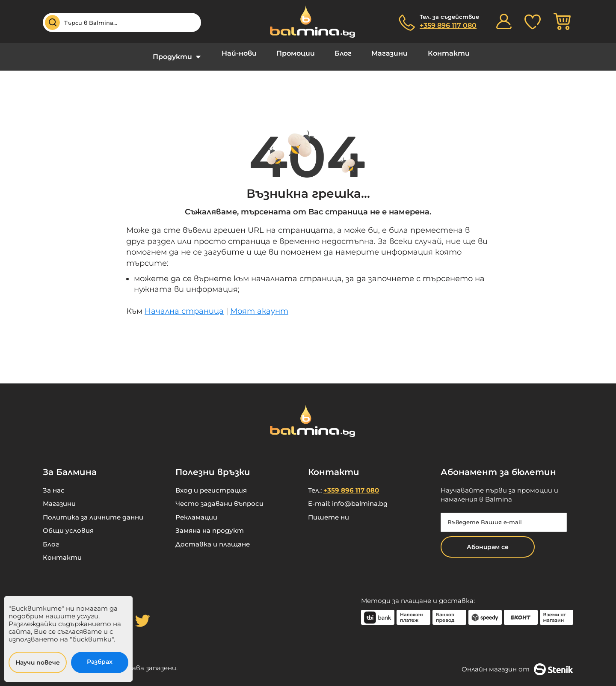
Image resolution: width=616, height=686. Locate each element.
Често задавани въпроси (219, 497)
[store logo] (308, 22)
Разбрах (100, 662)
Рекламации (196, 511)
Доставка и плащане (213, 538)
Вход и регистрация (211, 484)
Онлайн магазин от (517, 663)
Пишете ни (329, 511)
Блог (341, 53)
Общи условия (68, 524)
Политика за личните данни (93, 511)
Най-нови (246, 53)
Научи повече (38, 662)
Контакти (437, 53)
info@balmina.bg (360, 497)
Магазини (383, 53)
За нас (54, 484)
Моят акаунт (259, 305)
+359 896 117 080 (448, 25)
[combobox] (122, 22)
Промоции (298, 53)
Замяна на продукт (210, 524)
